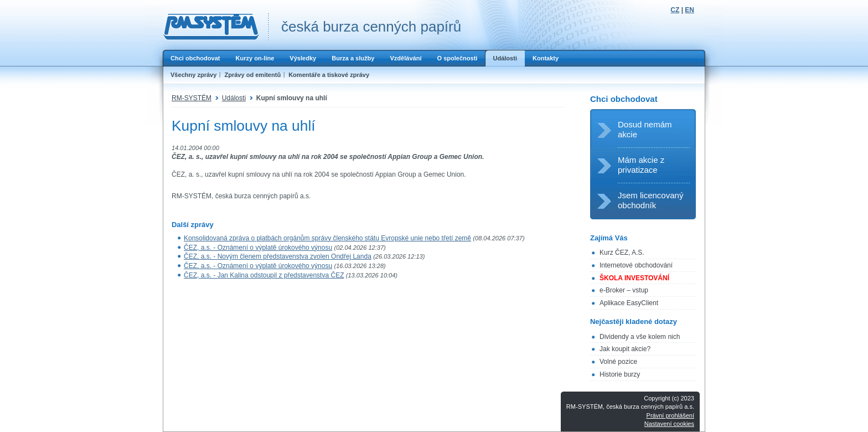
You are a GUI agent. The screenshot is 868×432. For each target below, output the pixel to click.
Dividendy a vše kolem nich (640, 337)
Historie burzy (620, 374)
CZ (675, 10)
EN (689, 10)
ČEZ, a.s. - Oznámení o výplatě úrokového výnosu (258, 248)
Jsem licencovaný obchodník (650, 200)
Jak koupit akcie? (625, 349)
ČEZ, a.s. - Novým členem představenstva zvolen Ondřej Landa (278, 256)
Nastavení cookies (669, 424)
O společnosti (457, 58)
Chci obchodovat (195, 58)
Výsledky (303, 58)
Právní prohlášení (670, 415)
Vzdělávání (405, 58)
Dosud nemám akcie (645, 129)
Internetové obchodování (636, 265)
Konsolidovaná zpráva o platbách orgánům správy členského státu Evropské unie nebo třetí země (327, 238)
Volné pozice (618, 362)
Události (505, 58)
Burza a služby (353, 58)
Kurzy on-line (255, 58)
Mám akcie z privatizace (641, 165)
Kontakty (546, 58)
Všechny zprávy (193, 75)
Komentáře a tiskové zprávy (329, 75)
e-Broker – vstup (624, 290)
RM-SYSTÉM (192, 98)
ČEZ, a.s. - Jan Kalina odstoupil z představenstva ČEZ (264, 275)
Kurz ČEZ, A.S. (622, 253)
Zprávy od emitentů (252, 75)
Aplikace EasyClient (629, 303)
